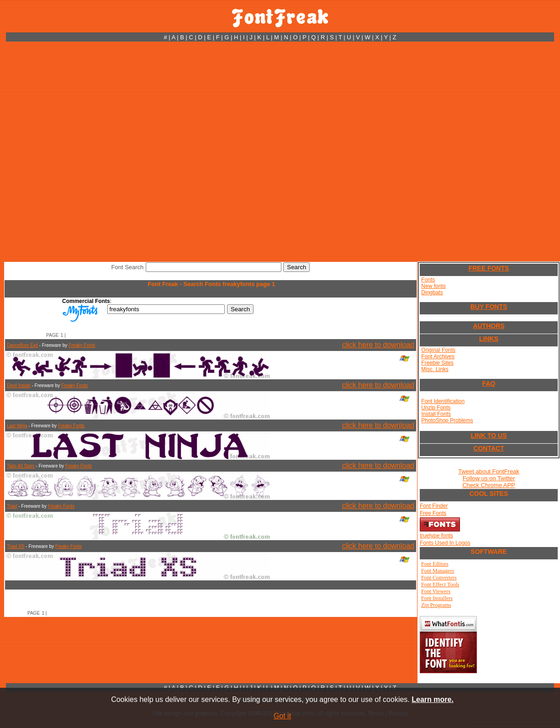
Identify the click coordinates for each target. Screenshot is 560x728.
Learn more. (433, 699)
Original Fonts (438, 350)
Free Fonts (433, 513)
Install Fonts (436, 414)
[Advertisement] (105, 151)
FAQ (489, 383)
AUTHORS (489, 326)
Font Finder (434, 506)
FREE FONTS (489, 268)
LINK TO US (489, 436)
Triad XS (16, 546)
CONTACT (489, 448)
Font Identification (443, 401)
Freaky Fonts (82, 345)
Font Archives (438, 356)
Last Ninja (17, 426)
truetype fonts (436, 536)
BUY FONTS (489, 307)
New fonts (433, 286)
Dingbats (432, 292)
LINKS (489, 339)
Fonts (428, 280)
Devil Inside (19, 385)
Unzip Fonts (436, 408)
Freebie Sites (437, 363)
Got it (282, 716)
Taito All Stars (21, 466)
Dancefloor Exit (22, 345)
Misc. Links (435, 369)
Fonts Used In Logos (445, 543)
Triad (12, 506)
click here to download (378, 345)
